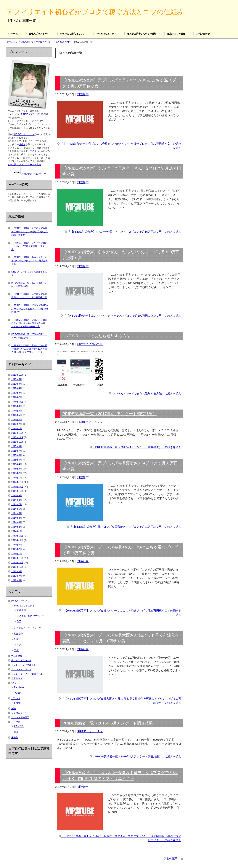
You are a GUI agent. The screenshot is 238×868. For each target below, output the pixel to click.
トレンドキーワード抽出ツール (27, 674)
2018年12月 (17, 375)
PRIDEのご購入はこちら (72, 34)
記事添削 (21, 610)
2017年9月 (17, 384)
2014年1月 (17, 531)
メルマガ (16, 722)
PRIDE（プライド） (31, 114)
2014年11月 (17, 487)
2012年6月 (17, 580)
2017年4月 (17, 388)
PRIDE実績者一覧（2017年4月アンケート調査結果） (109, 414)
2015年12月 (17, 433)
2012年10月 (17, 567)
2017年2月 (17, 397)
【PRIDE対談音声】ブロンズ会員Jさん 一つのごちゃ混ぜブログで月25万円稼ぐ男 (30, 309)
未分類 (15, 738)
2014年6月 (17, 509)
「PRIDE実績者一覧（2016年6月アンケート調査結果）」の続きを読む (137, 756)
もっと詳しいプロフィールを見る (24, 165)
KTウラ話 (19, 726)
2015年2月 (17, 473)
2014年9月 (17, 496)
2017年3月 (17, 393)
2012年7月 (17, 576)
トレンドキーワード (21, 669)
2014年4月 (17, 518)
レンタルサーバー (20, 713)
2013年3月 (17, 545)
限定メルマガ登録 (176, 34)
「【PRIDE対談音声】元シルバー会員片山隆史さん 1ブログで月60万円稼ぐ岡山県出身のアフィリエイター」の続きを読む (121, 838)
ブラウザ (16, 698)
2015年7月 (17, 451)
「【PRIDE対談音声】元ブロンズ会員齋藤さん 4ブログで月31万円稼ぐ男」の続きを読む (126, 527)
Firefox (18, 703)
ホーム (14, 34)
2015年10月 (17, 442)
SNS (14, 683)
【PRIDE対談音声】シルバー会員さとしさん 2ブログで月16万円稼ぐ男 (29, 246)
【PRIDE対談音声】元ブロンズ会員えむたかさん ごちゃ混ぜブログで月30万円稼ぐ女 (29, 232)
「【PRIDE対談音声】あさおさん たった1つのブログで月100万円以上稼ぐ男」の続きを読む (122, 316)
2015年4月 (17, 464)
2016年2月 (17, 424)
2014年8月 (17, 500)
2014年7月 (17, 504)
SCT (19, 621)
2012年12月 (17, 558)
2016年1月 (17, 429)
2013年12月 (17, 536)
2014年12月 (17, 482)
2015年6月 (17, 455)
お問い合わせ (203, 34)
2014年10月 (17, 491)
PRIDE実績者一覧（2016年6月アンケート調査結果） (109, 723)
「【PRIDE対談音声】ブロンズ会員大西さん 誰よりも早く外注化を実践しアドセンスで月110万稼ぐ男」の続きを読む (121, 701)
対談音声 (83, 94)
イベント (19, 645)
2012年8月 (17, 571)
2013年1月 (17, 554)
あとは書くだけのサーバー (30, 616)
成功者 (22, 144)
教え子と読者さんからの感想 (142, 34)
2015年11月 (17, 437)
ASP (14, 708)
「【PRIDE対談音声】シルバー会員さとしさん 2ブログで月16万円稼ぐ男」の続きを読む (124, 232)
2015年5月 (17, 460)
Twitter (17, 693)
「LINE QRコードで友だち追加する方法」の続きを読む (146, 393)
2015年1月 (17, 478)
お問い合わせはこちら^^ (29, 174)
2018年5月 (17, 379)
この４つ (34, 151)
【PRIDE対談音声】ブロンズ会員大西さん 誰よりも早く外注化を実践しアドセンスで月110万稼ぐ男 (29, 323)
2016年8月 (17, 411)
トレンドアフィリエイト (24, 665)
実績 (16, 650)
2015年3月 (17, 469)
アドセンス (17, 678)
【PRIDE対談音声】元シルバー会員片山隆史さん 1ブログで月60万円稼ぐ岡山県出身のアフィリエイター (29, 349)
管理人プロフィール (39, 34)
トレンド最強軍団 (20, 717)
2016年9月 (17, 406)
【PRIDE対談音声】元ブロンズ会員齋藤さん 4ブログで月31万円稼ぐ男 (29, 296)
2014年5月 (17, 513)
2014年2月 (17, 527)
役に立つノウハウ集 (90, 344)
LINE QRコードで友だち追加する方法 (96, 336)
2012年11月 (17, 563)
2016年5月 (17, 415)
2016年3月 (17, 420)
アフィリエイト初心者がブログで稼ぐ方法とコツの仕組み (95, 12)
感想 (16, 732)
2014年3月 (17, 522)
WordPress (17, 656)
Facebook (19, 687)
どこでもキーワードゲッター (29, 628)
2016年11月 (17, 402)
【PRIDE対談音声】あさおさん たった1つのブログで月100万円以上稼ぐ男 (29, 261)
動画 (16, 639)
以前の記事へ (172, 858)
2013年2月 (17, 549)
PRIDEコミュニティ (106, 34)
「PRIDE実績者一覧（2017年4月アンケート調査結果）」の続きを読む (137, 447)
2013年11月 (17, 540)
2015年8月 (17, 446)
